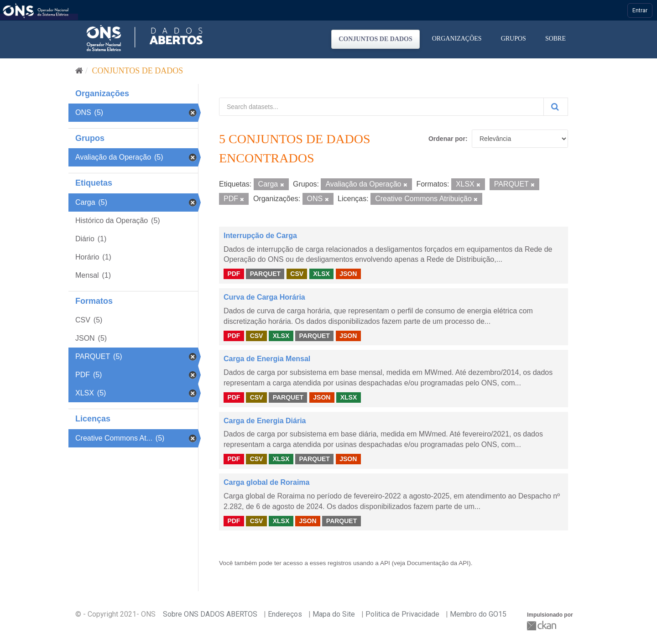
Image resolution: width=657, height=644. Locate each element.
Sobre (555, 39)
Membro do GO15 (478, 614)
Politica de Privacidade (402, 614)
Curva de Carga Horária (264, 297)
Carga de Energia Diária (265, 421)
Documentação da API (438, 563)
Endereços (285, 614)
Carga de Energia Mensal (267, 359)
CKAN (542, 626)
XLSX (321, 274)
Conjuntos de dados (375, 39)
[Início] (79, 71)
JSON (348, 274)
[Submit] (556, 107)
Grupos (514, 39)
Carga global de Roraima (267, 482)
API (385, 563)
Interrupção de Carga (260, 236)
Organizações (457, 39)
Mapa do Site (334, 614)
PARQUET (265, 274)
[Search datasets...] (381, 107)
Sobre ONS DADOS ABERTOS (210, 614)
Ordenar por (447, 139)
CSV (297, 274)
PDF (234, 274)
